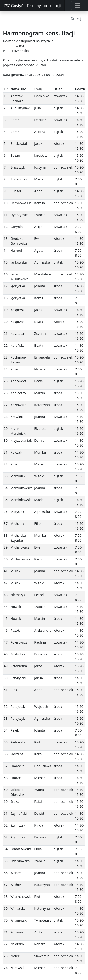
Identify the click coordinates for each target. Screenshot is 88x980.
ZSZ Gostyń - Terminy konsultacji (32, 6)
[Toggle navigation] (78, 6)
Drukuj (76, 19)
